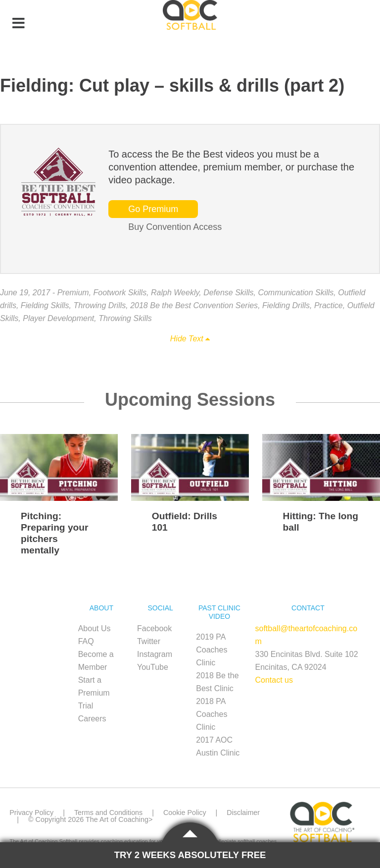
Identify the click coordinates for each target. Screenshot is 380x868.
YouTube (153, 667)
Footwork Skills (120, 293)
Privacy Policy (32, 813)
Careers (92, 719)
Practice (329, 305)
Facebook (154, 628)
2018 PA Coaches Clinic (212, 714)
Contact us (274, 680)
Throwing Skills (125, 318)
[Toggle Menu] (18, 24)
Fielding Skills (45, 305)
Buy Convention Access (175, 227)
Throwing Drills (99, 305)
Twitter (149, 641)
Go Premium (153, 209)
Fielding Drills (286, 305)
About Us (95, 628)
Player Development (58, 318)
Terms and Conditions (109, 813)
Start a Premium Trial (94, 693)
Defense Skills (228, 293)
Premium (73, 293)
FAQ (86, 641)
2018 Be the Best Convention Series (194, 305)
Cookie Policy (185, 813)
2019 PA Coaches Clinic (212, 650)
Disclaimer (244, 813)
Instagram (155, 654)
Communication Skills (296, 293)
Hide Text (190, 339)
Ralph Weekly (175, 293)
